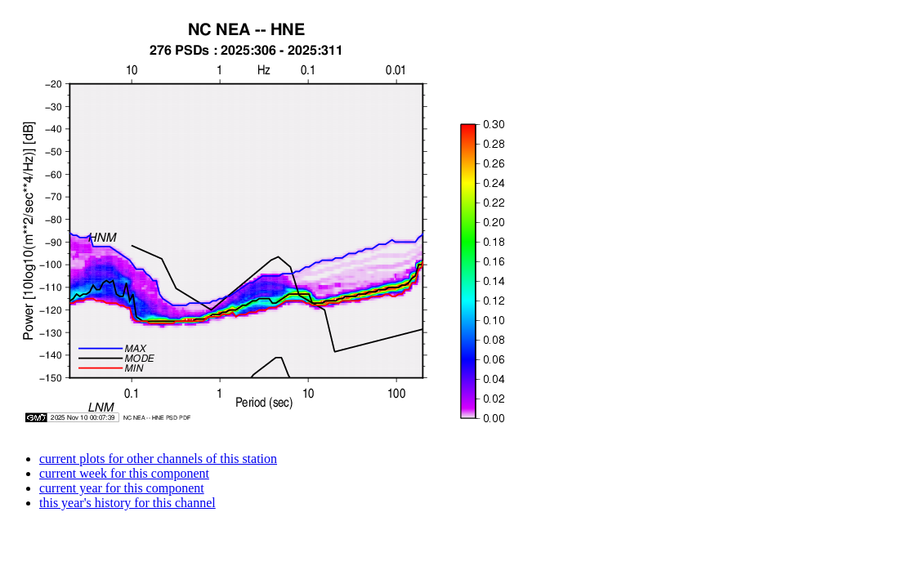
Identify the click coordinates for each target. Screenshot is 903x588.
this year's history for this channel (127, 503)
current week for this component (124, 473)
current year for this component (122, 488)
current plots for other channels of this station (158, 459)
